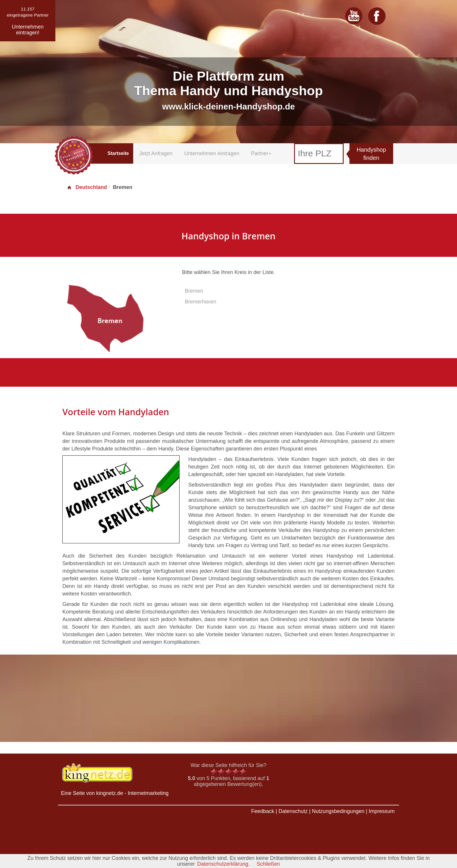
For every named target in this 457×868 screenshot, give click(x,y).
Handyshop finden (371, 154)
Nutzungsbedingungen (338, 811)
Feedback (263, 811)
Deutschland (87, 187)
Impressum (382, 811)
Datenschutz (293, 811)
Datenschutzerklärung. (223, 864)
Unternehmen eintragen (212, 153)
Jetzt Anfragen (156, 153)
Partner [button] (261, 153)
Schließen (268, 864)
